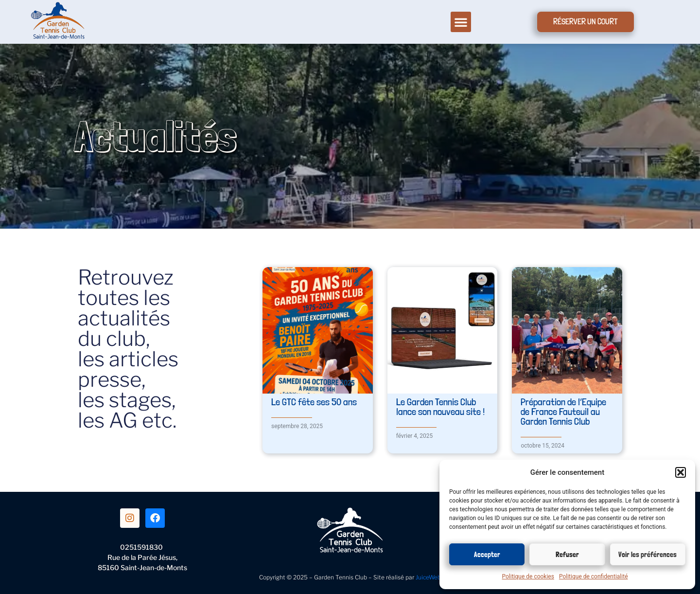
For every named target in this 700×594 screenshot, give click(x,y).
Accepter (487, 555)
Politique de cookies (528, 576)
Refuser (567, 555)
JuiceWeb (428, 577)
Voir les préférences (647, 555)
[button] (681, 472)
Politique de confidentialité (594, 576)
